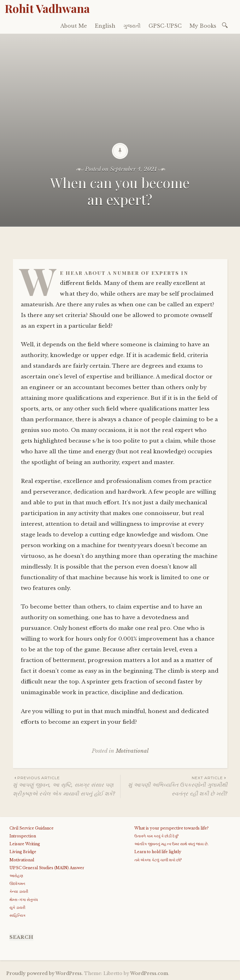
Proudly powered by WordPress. (45, 973)
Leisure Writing (25, 844)
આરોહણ (16, 876)
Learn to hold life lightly (158, 852)
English (105, 26)
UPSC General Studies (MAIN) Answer (47, 868)
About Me (74, 26)
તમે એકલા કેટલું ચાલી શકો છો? (158, 860)
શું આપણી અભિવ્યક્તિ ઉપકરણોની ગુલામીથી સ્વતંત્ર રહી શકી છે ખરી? (174, 786)
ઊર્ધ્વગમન (17, 884)
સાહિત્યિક (18, 915)
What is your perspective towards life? (171, 828)
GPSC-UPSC (165, 26)
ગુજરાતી (132, 26)
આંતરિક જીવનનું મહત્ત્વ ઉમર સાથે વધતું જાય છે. (171, 844)
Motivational (132, 751)
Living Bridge (23, 852)
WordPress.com (149, 973)
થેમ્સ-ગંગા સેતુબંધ (24, 900)
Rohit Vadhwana (47, 8)
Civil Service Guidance (32, 828)
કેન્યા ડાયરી (19, 891)
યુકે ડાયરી (17, 907)
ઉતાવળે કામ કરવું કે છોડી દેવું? (156, 836)
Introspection (23, 836)
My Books (203, 26)
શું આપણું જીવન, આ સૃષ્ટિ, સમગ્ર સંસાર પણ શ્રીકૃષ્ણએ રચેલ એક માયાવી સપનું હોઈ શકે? (67, 786)
